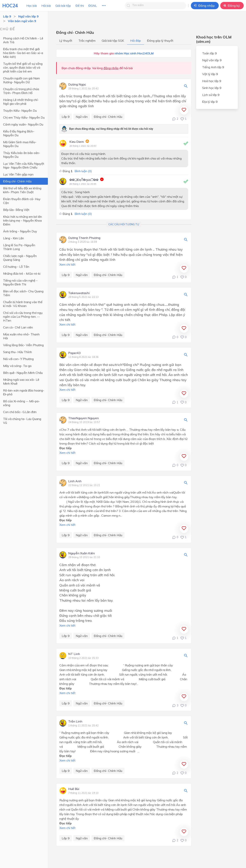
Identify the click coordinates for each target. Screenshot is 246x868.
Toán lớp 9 (209, 53)
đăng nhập (111, 68)
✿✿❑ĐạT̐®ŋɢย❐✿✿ (84, 180)
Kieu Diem (77, 142)
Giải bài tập (63, 6)
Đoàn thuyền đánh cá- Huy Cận (22, 201)
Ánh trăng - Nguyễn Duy (20, 231)
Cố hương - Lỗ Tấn (16, 267)
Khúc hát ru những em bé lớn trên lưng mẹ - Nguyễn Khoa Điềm (22, 220)
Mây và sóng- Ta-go (17, 366)
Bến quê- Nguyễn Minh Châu (23, 373)
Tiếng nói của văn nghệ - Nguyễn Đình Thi (20, 282)
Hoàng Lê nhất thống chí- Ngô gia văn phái (21, 102)
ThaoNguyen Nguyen (84, 418)
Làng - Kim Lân (13, 238)
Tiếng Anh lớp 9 (213, 67)
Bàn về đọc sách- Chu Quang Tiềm (23, 293)
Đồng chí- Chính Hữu (17, 181)
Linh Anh (75, 481)
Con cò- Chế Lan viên (18, 327)
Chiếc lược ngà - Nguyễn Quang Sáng (20, 258)
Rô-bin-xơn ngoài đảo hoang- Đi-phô (24, 392)
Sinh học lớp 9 (212, 88)
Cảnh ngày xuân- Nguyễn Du (23, 124)
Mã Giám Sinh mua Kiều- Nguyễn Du (20, 144)
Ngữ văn (82, 117)
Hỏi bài (46, 6)
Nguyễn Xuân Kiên (81, 553)
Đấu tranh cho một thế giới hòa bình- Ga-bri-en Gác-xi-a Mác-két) (23, 53)
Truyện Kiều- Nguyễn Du (20, 111)
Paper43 (74, 353)
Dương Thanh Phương (84, 238)
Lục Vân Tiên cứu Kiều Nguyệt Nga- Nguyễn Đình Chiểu (24, 165)
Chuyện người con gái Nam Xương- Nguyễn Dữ (21, 80)
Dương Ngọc (77, 85)
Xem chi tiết (67, 264)
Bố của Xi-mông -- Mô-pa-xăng (21, 403)
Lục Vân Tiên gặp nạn (18, 174)
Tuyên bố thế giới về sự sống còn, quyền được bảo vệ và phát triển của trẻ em (23, 67)
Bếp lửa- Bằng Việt (16, 210)
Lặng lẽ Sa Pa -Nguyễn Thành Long (19, 247)
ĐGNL (93, 6)
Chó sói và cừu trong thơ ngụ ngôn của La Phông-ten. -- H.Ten (23, 317)
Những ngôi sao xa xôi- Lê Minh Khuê (21, 382)
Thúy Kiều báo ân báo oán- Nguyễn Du (22, 155)
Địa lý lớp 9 (210, 102)
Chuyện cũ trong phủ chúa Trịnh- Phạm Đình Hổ (21, 91)
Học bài (32, 6)
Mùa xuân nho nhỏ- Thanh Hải (21, 336)
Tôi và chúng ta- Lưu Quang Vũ (22, 421)
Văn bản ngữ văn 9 (22, 21)
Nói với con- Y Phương (18, 359)
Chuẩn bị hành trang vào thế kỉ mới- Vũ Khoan (23, 304)
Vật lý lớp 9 (210, 74)
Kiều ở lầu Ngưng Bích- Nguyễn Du (19, 133)
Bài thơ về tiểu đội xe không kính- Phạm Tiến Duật (22, 190)
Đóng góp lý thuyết (160, 41)
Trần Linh (75, 722)
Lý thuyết (66, 41)
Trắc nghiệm (87, 41)
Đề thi (80, 6)
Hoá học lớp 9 (212, 81)
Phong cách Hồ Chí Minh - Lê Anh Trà (23, 40)
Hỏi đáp (135, 41)
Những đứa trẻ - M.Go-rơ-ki (22, 274)
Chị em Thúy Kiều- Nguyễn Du (24, 117)
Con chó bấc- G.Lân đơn (20, 412)
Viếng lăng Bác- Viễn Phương (23, 345)
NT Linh (74, 654)
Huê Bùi (74, 789)
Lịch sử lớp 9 (211, 95)
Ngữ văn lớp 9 (28, 16)
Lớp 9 (7, 16)
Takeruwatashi (79, 293)
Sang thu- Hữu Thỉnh (17, 352)
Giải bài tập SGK (113, 41)
